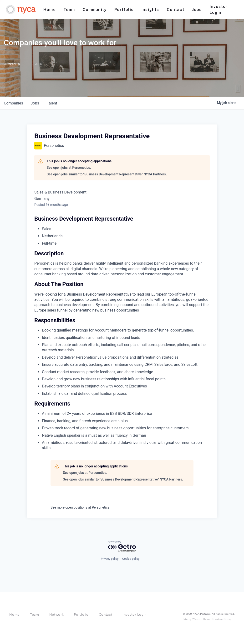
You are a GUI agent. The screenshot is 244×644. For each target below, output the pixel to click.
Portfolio (81, 615)
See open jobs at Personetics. (69, 168)
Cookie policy (131, 558)
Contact (106, 615)
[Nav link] (49, 10)
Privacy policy (110, 558)
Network (57, 615)
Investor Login (135, 615)
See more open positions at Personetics (80, 507)
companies (13, 103)
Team (35, 615)
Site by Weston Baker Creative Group (207, 619)
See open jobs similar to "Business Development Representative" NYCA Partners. (107, 174)
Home (15, 615)
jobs (35, 103)
